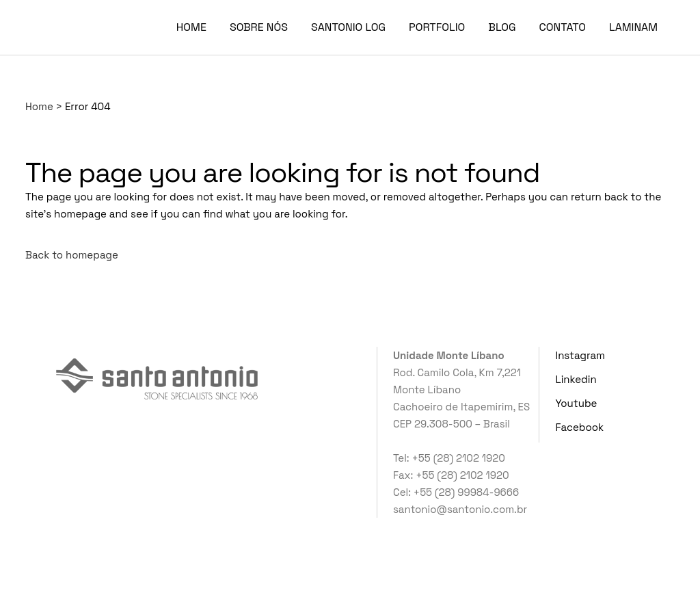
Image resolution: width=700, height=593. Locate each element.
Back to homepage (72, 255)
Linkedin (576, 379)
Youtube (577, 403)
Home (39, 106)
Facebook (580, 427)
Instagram (580, 355)
